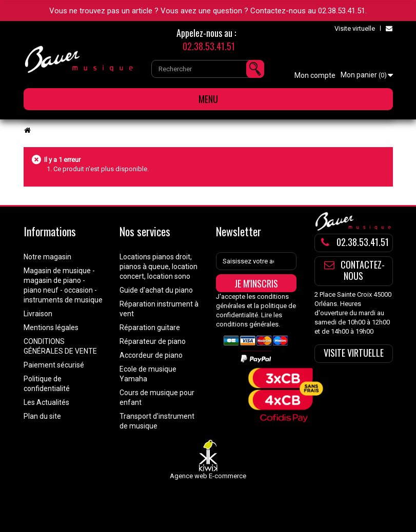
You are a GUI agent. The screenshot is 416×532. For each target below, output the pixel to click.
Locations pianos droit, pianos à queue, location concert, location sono (159, 267)
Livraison (38, 314)
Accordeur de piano (151, 355)
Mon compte (315, 75)
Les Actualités (46, 402)
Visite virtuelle (355, 28)
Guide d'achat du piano (156, 290)
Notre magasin (47, 257)
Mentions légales (51, 328)
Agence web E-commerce (208, 476)
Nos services (145, 231)
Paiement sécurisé (54, 365)
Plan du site (42, 416)
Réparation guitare (150, 328)
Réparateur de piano (153, 341)
